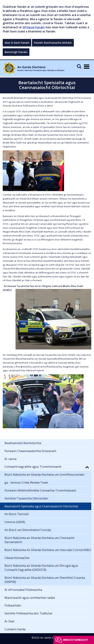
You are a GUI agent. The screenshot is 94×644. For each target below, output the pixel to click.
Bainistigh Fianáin (16, 52)
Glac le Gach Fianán (17, 43)
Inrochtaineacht (76, 640)
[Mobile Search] (79, 66)
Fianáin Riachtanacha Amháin (53, 43)
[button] (87, 467)
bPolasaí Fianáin (34, 27)
